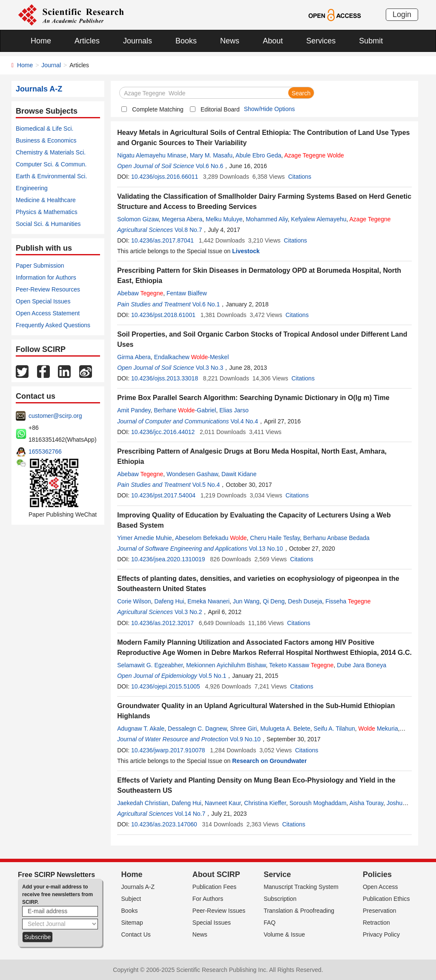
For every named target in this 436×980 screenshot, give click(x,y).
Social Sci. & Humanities (48, 224)
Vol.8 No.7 (188, 230)
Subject (131, 899)
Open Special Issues (43, 301)
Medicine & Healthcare (46, 200)
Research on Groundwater (269, 761)
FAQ (270, 923)
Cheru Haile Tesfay (275, 538)
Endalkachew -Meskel (192, 357)
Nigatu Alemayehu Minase (152, 155)
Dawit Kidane (239, 474)
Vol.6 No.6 (210, 166)
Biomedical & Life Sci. (44, 129)
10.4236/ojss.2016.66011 (165, 177)
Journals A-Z (138, 887)
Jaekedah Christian (143, 803)
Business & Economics (46, 140)
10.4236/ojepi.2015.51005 (166, 686)
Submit (371, 41)
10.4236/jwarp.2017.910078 (168, 750)
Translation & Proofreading (299, 911)
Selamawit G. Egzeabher (150, 665)
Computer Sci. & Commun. (51, 164)
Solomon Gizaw (138, 219)
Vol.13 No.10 (266, 549)
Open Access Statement (48, 313)
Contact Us (136, 934)
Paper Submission (40, 266)
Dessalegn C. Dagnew (197, 729)
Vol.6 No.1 (206, 304)
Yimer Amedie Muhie (145, 538)
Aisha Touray (367, 803)
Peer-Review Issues (219, 911)
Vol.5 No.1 (213, 676)
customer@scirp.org (55, 416)
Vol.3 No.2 (188, 612)
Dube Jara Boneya (361, 665)
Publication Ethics (386, 899)
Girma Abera (134, 357)
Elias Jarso (234, 410)
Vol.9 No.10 (245, 739)
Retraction (376, 923)
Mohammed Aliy (267, 219)
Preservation (380, 911)
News (230, 41)
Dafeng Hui (169, 601)
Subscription (280, 899)
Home (41, 41)
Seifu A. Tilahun (334, 729)
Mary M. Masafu (211, 155)
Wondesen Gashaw (192, 474)
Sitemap (132, 923)
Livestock (246, 251)
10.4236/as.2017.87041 (162, 240)
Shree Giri (243, 729)
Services (321, 41)
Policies (377, 874)
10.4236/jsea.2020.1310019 (168, 559)
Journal (51, 65)
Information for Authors (46, 277)
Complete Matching (158, 109)
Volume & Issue (284, 934)
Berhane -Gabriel (185, 410)
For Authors (208, 899)
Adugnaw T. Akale (141, 729)
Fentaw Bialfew (187, 293)
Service (277, 874)
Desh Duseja (305, 601)
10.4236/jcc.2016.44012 (163, 432)
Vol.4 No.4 (244, 421)
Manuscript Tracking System (301, 887)
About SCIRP (216, 874)
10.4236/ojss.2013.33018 (165, 378)
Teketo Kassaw (301, 665)
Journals (138, 41)
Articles (87, 41)
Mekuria (378, 729)
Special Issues (212, 923)
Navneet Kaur (223, 803)
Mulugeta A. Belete (285, 729)
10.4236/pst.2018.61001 (163, 315)
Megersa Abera (182, 219)
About (273, 41)
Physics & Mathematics (47, 212)
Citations (300, 177)
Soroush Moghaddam (318, 803)
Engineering (32, 188)
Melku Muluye (224, 219)
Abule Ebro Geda (258, 155)
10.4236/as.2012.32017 (162, 623)
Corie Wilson (134, 601)
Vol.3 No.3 (210, 368)
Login (402, 14)
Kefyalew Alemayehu (319, 219)
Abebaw (140, 293)
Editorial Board (220, 109)
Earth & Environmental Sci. (51, 176)
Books (186, 41)
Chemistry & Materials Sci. (51, 152)
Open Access (380, 887)
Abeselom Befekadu (211, 538)
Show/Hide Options (270, 109)
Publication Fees (215, 887)
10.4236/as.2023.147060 (164, 824)
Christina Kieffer (265, 803)
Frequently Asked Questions (53, 325)
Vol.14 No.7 (190, 814)
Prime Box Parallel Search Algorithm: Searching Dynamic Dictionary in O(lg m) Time (253, 398)
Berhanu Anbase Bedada (336, 538)
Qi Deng (274, 601)
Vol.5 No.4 (206, 485)
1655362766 (45, 451)
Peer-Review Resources (48, 289)
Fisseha (348, 601)
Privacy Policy (381, 934)
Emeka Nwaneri (208, 601)
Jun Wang (246, 601)
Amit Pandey (134, 410)
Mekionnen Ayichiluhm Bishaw (226, 665)
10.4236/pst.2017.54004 (163, 495)
